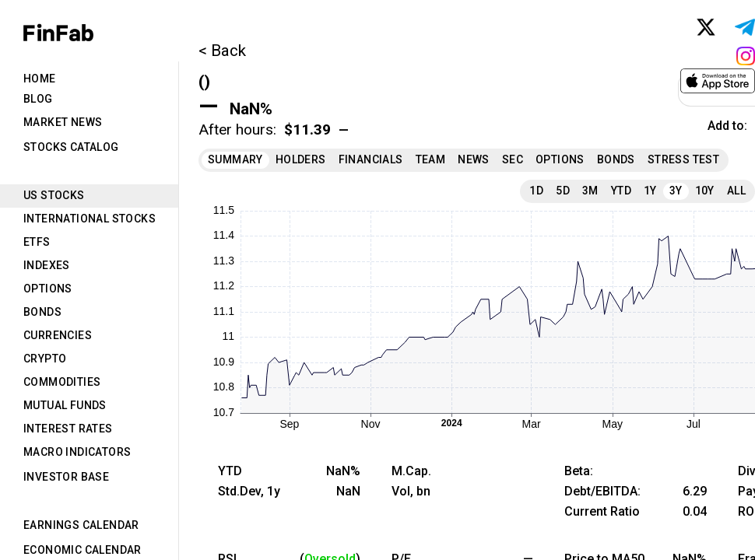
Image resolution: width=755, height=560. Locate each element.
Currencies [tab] (58, 335)
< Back (222, 51)
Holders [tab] (301, 159)
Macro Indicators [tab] (77, 452)
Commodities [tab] (62, 382)
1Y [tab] (650, 191)
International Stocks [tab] (90, 219)
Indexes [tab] (47, 265)
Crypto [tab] (45, 359)
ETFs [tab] (37, 242)
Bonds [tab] (42, 312)
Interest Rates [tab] (68, 429)
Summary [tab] (235, 159)
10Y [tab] (705, 191)
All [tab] (736, 191)
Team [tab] (431, 159)
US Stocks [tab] (54, 195)
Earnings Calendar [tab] (81, 525)
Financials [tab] (371, 159)
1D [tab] (536, 191)
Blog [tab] (38, 99)
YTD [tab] (621, 191)
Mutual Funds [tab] (65, 405)
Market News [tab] (63, 122)
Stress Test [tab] (683, 159)
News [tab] (474, 159)
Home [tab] (40, 79)
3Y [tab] (676, 191)
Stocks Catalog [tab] (71, 147)
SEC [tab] (513, 159)
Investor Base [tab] (66, 477)
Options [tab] (48, 289)
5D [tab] (563, 191)
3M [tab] (590, 191)
